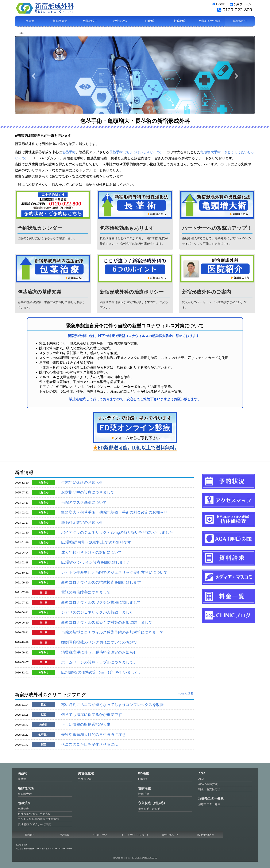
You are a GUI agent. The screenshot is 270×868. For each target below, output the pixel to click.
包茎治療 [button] (90, 21)
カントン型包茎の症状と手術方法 (38, 819)
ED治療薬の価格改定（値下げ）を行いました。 (102, 672)
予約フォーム (241, 4)
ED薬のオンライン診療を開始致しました (96, 562)
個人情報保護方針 (205, 835)
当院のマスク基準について (84, 503)
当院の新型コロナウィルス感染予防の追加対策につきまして (112, 632)
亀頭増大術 (60, 21)
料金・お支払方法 (209, 789)
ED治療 (150, 21)
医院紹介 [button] (240, 21)
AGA (201, 779)
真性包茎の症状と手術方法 (34, 824)
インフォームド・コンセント (135, 835)
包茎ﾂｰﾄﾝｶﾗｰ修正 (210, 21)
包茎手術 (69, 152)
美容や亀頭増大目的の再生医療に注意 (93, 735)
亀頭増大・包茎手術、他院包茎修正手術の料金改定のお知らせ (114, 512)
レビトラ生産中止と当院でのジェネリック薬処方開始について (114, 572)
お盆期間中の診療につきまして (88, 492)
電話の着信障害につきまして (86, 592)
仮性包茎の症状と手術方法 (34, 814)
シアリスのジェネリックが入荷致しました (97, 612)
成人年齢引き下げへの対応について (92, 552)
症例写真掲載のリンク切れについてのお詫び (99, 642)
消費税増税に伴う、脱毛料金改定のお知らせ (99, 652)
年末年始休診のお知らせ (82, 482)
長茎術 (30, 21)
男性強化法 (120, 21)
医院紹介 (29, 835)
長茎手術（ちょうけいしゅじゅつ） (136, 152)
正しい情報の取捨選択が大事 (86, 724)
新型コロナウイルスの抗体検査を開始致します (101, 582)
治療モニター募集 (209, 804)
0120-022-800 (237, 10)
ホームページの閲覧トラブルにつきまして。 (99, 662)
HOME (219, 4)
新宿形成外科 (45, 8)
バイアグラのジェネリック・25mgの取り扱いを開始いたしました (117, 532)
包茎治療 (23, 809)
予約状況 (65, 835)
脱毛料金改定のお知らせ (82, 523)
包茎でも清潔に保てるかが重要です (92, 715)
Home (21, 33)
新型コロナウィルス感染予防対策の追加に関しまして (107, 622)
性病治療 (180, 21)
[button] (33, 75)
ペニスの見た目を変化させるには (90, 744)
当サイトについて (170, 835)
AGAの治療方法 (208, 784)
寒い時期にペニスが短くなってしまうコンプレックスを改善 (112, 705)
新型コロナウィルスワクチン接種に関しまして (101, 602)
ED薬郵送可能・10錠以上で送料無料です (96, 542)
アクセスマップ (100, 835)
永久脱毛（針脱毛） (151, 809)
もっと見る (186, 693)
